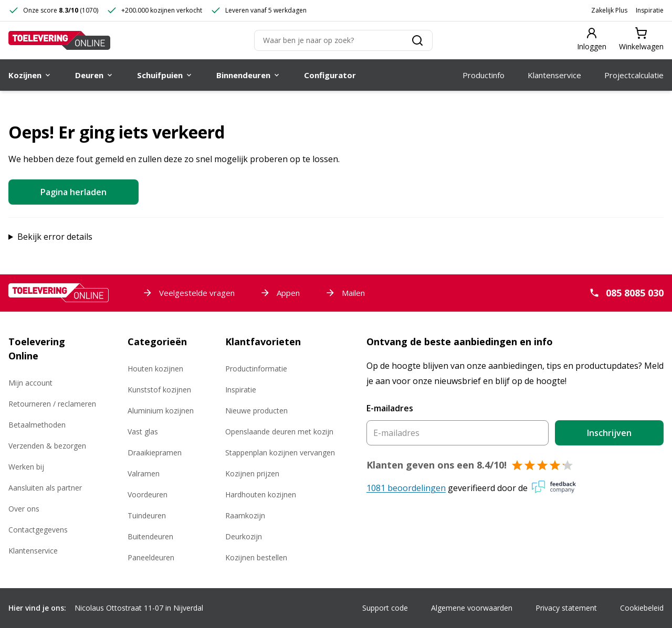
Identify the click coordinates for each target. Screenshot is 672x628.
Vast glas (143, 432)
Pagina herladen (73, 192)
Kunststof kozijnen (159, 390)
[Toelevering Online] (59, 40)
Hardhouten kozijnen (261, 494)
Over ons (24, 509)
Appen (280, 293)
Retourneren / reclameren (52, 404)
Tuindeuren (147, 515)
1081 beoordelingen (406, 488)
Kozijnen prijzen (252, 473)
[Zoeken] (343, 40)
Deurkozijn (244, 536)
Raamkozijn (245, 515)
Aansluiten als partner (45, 488)
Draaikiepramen (155, 453)
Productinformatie (256, 369)
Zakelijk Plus (609, 10)
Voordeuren (148, 494)
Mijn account (30, 383)
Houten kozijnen (155, 369)
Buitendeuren (150, 536)
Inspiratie (650, 10)
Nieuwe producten (256, 411)
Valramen (144, 473)
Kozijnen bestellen (256, 557)
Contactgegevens (38, 530)
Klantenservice (33, 551)
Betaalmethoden (37, 425)
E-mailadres (390, 408)
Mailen (345, 293)
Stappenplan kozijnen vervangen (280, 453)
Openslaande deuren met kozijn (279, 432)
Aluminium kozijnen (161, 411)
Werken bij (26, 467)
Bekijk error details (55, 237)
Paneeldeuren (151, 557)
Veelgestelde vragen (188, 293)
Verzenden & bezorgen (47, 446)
